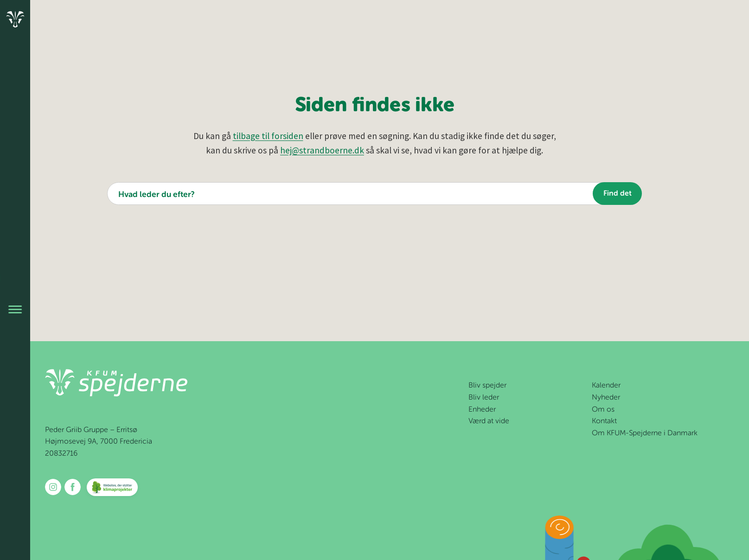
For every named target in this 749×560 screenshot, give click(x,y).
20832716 (61, 454)
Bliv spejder (487, 386)
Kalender (606, 386)
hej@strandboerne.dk (322, 150)
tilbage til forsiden (268, 136)
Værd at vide (489, 421)
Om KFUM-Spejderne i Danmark (645, 433)
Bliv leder (484, 398)
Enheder (482, 410)
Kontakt (604, 421)
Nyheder (606, 398)
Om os (603, 410)
